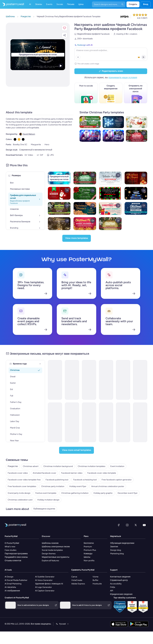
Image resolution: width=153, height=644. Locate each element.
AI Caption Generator (45, 591)
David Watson (29, 134)
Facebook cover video (18, 473)
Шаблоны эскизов (50, 543)
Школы (87, 557)
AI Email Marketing (13, 584)
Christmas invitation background (58, 466)
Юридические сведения (121, 594)
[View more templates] (77, 238)
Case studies (11, 550)
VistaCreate (77, 580)
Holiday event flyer (78, 486)
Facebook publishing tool (57, 480)
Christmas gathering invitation (75, 493)
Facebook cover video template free (24, 480)
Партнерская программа (16, 554)
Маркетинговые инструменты (56, 557)
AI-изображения (12, 591)
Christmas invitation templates (92, 466)
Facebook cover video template (102, 473)
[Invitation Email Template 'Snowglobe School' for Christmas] (55, 422)
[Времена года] (40, 364)
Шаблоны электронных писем (56, 547)
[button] (64, 28)
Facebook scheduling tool (85, 480)
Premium (88, 547)
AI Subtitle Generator (45, 577)
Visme (95, 577)
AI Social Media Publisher (16, 580)
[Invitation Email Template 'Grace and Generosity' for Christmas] (89, 380)
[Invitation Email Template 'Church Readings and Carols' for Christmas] (72, 422)
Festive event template (46, 493)
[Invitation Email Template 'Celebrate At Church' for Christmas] (106, 422)
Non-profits (89, 561)
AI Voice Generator (44, 580)
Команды (88, 554)
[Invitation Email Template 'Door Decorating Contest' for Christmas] (106, 380)
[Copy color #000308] (23, 139)
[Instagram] (127, 525)
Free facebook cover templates (22, 486)
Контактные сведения (120, 577)
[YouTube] (144, 525)
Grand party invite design (19, 493)
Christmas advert (31, 466)
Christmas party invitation (53, 486)
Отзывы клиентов (13, 561)
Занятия (114, 547)
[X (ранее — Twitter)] (136, 525)
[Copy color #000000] (15, 139)
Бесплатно (89, 543)
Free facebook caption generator (117, 480)
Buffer (95, 580)
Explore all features (50, 561)
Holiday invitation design (48, 500)
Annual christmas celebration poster (108, 486)
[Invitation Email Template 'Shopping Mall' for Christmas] (72, 380)
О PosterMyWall (12, 543)
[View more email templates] (76, 450)
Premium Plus (90, 550)
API (112, 591)
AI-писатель (10, 587)
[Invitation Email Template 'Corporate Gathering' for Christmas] (140, 380)
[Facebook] (119, 525)
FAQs (113, 587)
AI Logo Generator (43, 587)
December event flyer (128, 493)
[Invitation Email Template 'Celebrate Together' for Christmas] (123, 422)
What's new (10, 547)
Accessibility (116, 584)
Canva (74, 577)
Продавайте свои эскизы (16, 557)
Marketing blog (117, 554)
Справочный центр (119, 580)
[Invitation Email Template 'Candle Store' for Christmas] (123, 380)
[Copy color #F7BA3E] (19, 139)
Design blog (116, 550)
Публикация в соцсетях (44, 509)
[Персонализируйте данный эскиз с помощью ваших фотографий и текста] (38, 55)
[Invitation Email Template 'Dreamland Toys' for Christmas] (55, 380)
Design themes (49, 554)
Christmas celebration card (20, 500)
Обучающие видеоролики (122, 543)
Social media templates (52, 550)
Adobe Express (78, 584)
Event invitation (117, 466)
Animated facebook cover (44, 473)
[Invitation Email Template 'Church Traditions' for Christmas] (140, 422)
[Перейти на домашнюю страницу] (12, 4)
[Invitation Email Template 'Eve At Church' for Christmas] (89, 422)
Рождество (13, 466)
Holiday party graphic (103, 493)
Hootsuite (97, 584)
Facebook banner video (72, 473)
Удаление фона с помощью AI (49, 584)
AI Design (9, 577)
